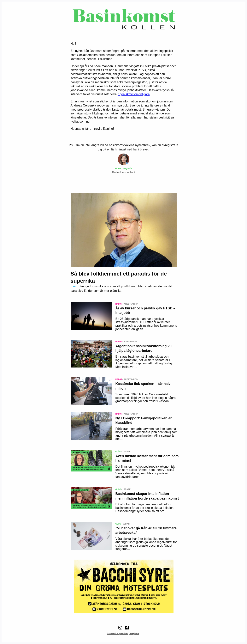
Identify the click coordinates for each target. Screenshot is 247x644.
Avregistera (134, 633)
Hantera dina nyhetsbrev (118, 633)
